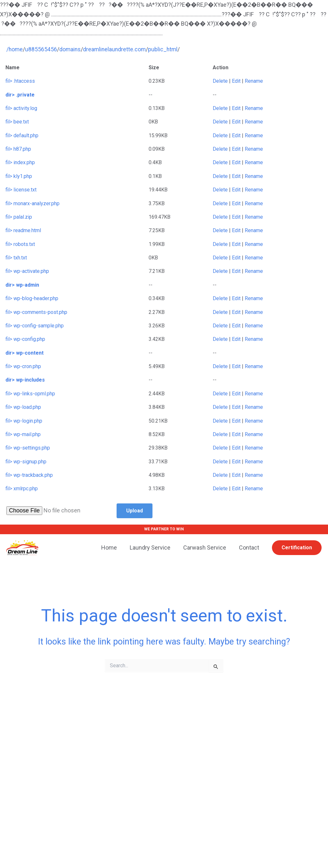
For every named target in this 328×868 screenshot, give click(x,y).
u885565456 (42, 49)
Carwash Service (207, 547)
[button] (297, 547)
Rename (254, 81)
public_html (166, 49)
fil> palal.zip (19, 217)
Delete (220, 81)
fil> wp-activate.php (27, 271)
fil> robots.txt (20, 244)
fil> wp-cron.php (23, 366)
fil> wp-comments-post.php (36, 312)
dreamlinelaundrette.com (116, 49)
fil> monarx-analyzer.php (33, 203)
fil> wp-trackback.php (29, 475)
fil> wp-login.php (24, 421)
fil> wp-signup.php (26, 462)
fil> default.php (22, 135)
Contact (250, 547)
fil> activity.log (21, 108)
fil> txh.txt (16, 258)
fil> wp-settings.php (28, 448)
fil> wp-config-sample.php (35, 326)
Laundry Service (153, 547)
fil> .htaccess (20, 81)
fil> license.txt (21, 190)
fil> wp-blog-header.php (32, 298)
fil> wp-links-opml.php (30, 394)
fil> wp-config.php (25, 339)
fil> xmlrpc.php (22, 489)
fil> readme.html (23, 230)
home (16, 49)
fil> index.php (20, 162)
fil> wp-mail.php (23, 434)
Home (114, 547)
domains (71, 49)
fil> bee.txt (17, 122)
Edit (236, 81)
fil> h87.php (18, 149)
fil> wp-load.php (23, 407)
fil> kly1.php (19, 176)
